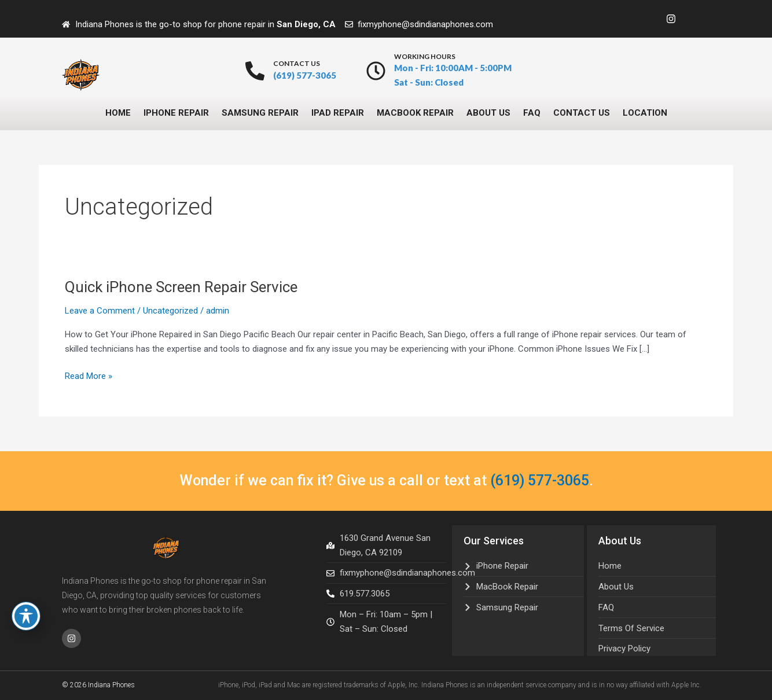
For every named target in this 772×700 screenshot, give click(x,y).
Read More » (89, 375)
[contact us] (255, 71)
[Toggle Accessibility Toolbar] (26, 616)
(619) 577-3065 (540, 480)
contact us (297, 63)
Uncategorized (170, 311)
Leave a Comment (100, 311)
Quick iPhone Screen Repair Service (181, 287)
